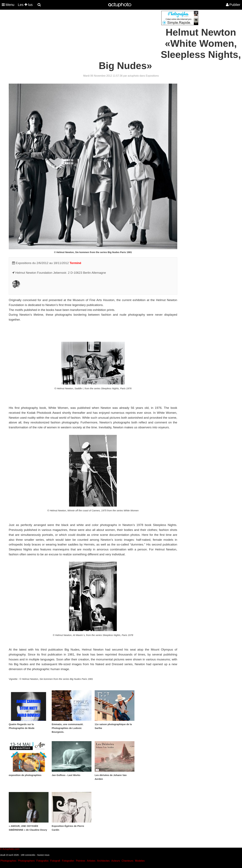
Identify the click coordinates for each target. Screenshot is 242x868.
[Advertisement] (102, 33)
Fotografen (68, 861)
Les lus (25, 5)
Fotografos (42, 861)
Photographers (26, 861)
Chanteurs (127, 861)
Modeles (140, 861)
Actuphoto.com (11, 849)
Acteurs (116, 861)
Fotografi (55, 861)
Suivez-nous (43, 855)
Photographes (8, 861)
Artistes (91, 861)
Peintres (81, 861)
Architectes (103, 861)
